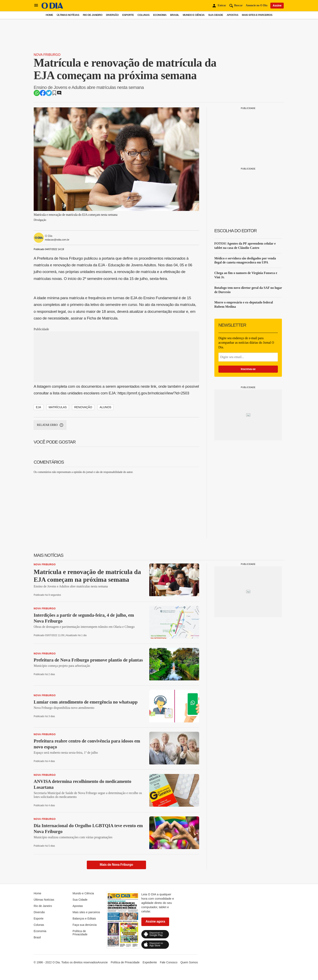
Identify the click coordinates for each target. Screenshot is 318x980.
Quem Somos (189, 962)
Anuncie (103, 962)
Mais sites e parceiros (257, 15)
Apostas (233, 15)
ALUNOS (105, 407)
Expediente (150, 962)
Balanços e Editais (84, 918)
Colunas (143, 15)
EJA (39, 407)
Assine (277, 5)
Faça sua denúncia (85, 925)
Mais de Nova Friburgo (116, 865)
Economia (160, 15)
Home (49, 15)
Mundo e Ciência (194, 15)
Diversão (112, 15)
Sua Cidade (216, 15)
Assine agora (155, 921)
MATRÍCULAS (58, 407)
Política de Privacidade (80, 933)
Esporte (128, 15)
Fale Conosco (169, 962)
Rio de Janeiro (92, 15)
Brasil (175, 15)
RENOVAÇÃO (83, 407)
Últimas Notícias (68, 15)
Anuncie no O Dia (257, 5)
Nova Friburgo (47, 55)
